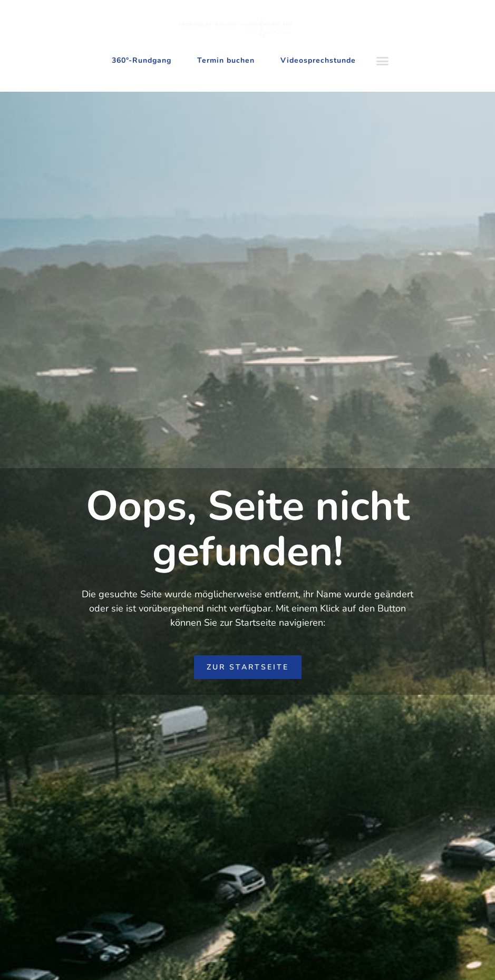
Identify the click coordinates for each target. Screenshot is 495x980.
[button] (383, 61)
